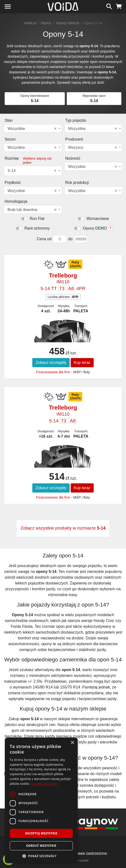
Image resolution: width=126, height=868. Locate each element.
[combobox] (33, 128)
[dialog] (41, 800)
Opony (46, 23)
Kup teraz (82, 363)
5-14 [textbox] (32, 171)
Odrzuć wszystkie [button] (41, 846)
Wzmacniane (98, 219)
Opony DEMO (95, 228)
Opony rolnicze (68, 23)
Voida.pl (30, 23)
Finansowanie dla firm (53, 372)
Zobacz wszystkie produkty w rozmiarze (63, 528)
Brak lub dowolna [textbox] (32, 210)
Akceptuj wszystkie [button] (41, 833)
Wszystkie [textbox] (32, 129)
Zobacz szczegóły (51, 363)
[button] (41, 856)
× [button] (72, 743)
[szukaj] (109, 6)
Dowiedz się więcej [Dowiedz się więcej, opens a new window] (44, 784)
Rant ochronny (37, 228)
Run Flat (37, 219)
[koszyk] (119, 6)
